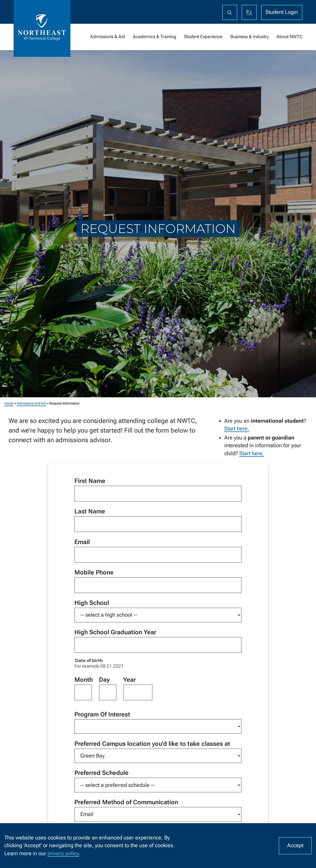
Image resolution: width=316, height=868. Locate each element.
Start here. (237, 429)
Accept (295, 845)
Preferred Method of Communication (126, 802)
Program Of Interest (102, 714)
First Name (90, 481)
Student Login (282, 12)
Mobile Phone (94, 572)
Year (129, 679)
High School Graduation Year (115, 632)
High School (92, 603)
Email (82, 542)
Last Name (90, 511)
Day (104, 679)
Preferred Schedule (101, 773)
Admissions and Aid (31, 403)
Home (9, 403)
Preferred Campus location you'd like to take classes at (152, 743)
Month (83, 679)
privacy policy (63, 853)
